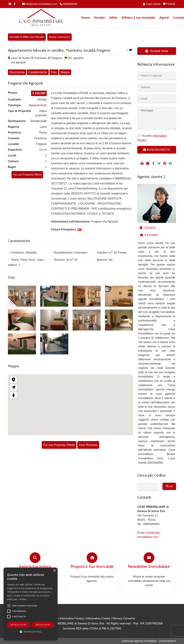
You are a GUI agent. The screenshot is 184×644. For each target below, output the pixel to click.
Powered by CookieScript (31, 637)
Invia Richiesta (88, 445)
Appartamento (38, 105)
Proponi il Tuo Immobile (92, 566)
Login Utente (152, 4)
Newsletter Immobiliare (149, 566)
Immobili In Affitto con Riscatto (27, 37)
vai (169, 486)
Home (85, 18)
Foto (54, 72)
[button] (31, 632)
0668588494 (69, 4)
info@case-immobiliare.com (40, 4)
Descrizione (17, 72)
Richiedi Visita (157, 51)
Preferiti (169, 4)
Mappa (65, 72)
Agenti (164, 18)
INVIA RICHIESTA (157, 150)
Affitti (113, 18)
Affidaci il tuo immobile (138, 18)
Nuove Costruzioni (59, 37)
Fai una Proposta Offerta (27, 175)
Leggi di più (33, 599)
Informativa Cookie (98, 618)
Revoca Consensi (124, 618)
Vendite (99, 18)
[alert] (31, 604)
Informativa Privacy (72, 618)
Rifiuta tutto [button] (43, 625)
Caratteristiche (38, 72)
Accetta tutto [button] (19, 625)
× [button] (54, 571)
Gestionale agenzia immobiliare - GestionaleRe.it (149, 641)
